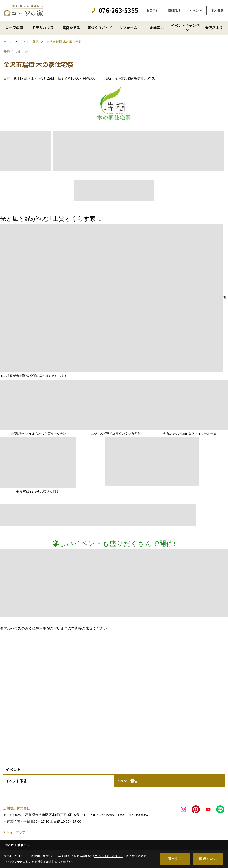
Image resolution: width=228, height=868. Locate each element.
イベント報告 (127, 781)
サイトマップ (16, 832)
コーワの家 (14, 28)
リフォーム (128, 28)
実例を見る (71, 28)
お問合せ (153, 10)
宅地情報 (217, 10)
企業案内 (157, 28)
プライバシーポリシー (109, 856)
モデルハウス (43, 28)
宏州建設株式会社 (17, 808)
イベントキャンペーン (185, 28)
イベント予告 (16, 781)
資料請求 (174, 10)
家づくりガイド (100, 28)
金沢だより (214, 28)
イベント (196, 10)
